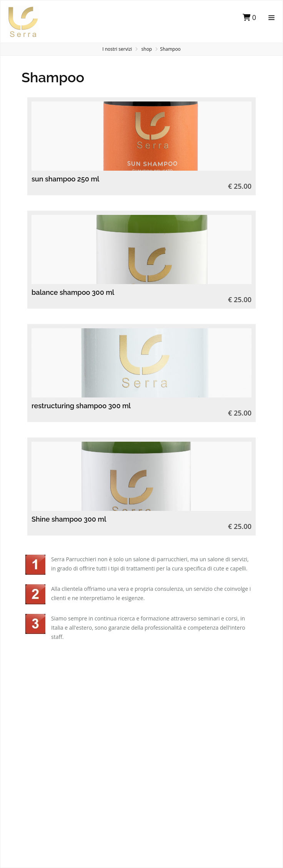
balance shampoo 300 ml (73, 292)
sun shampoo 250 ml (65, 179)
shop (147, 49)
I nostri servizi (117, 49)
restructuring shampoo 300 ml (81, 406)
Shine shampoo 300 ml (69, 519)
